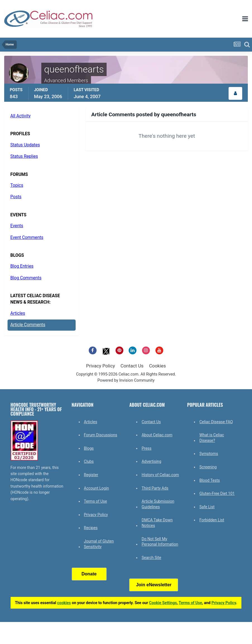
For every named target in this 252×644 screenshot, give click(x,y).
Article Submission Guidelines (158, 504)
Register (91, 475)
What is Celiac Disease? (212, 438)
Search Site (151, 558)
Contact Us (132, 366)
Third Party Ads (155, 488)
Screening (208, 467)
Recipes (91, 528)
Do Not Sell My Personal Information (160, 542)
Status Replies (24, 156)
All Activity (21, 116)
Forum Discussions (101, 435)
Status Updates (25, 145)
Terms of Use (96, 501)
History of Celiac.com (160, 475)
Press (146, 448)
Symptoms (209, 454)
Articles (18, 313)
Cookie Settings (163, 603)
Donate (89, 574)
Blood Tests (209, 480)
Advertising (151, 461)
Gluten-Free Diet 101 (217, 493)
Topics (17, 185)
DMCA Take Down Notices (157, 523)
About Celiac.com (157, 435)
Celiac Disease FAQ (216, 422)
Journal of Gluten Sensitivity (99, 544)
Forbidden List (212, 520)
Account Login (97, 488)
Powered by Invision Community (126, 380)
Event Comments (27, 238)
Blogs (89, 448)
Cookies (157, 366)
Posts (16, 197)
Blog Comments (26, 278)
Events (17, 226)
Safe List (207, 507)
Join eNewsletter (154, 585)
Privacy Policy (101, 366)
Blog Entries (22, 266)
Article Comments (28, 325)
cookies (64, 603)
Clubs (89, 461)
